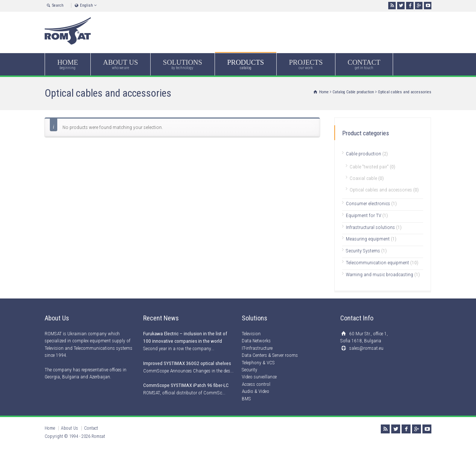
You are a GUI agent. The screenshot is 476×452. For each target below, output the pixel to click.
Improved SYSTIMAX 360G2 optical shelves (187, 363)
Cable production (360, 92)
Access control (256, 384)
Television (251, 334)
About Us (70, 428)
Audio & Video (255, 391)
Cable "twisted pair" (369, 167)
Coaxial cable (363, 178)
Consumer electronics (368, 203)
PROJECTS (306, 64)
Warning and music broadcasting (379, 274)
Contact (91, 428)
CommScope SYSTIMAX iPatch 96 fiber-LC (186, 385)
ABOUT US (120, 64)
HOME (68, 64)
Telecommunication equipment (377, 262)
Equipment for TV (364, 215)
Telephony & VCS (258, 363)
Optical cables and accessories (381, 190)
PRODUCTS (246, 64)
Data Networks (256, 341)
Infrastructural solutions (370, 227)
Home (50, 428)
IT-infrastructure (257, 348)
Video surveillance (259, 377)
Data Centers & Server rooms (270, 355)
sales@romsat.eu (366, 348)
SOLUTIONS (183, 64)
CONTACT (364, 64)
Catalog (339, 92)
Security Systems (363, 251)
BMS (246, 399)
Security (250, 370)
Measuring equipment (368, 239)
